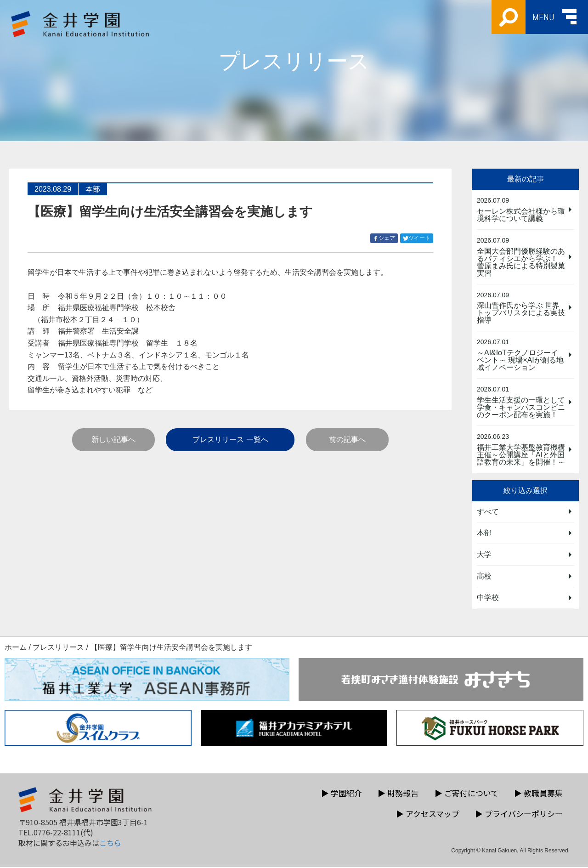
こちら (110, 843)
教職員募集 (538, 794)
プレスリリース (58, 648)
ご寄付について (466, 794)
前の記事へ (347, 440)
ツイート (418, 238)
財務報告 (398, 794)
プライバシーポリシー (519, 814)
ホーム (16, 648)
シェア (385, 238)
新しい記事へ (113, 440)
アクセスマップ (428, 814)
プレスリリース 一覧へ (230, 440)
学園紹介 (342, 794)
